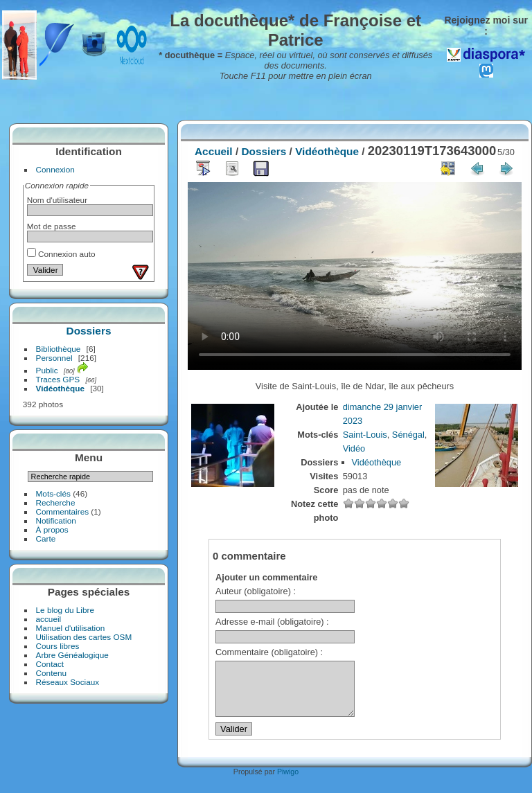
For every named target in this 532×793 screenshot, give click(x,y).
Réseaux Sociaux (68, 682)
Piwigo (288, 782)
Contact (50, 664)
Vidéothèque (60, 388)
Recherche (56, 502)
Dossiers (89, 331)
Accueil (214, 151)
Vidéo (354, 448)
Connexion (55, 169)
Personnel (54, 358)
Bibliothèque (59, 349)
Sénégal (408, 435)
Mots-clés (53, 493)
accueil (49, 619)
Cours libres (58, 646)
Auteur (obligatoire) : (256, 591)
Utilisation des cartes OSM (84, 637)
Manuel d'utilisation (71, 628)
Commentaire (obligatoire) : (269, 652)
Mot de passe (52, 226)
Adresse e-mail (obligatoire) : (272, 622)
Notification (56, 520)
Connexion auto (61, 254)
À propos (52, 529)
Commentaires (63, 511)
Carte (46, 538)
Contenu (51, 673)
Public (47, 370)
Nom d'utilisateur (57, 200)
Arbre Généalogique (72, 655)
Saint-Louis (365, 435)
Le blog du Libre (65, 610)
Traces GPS (58, 379)
